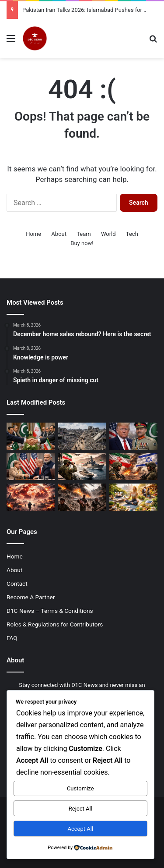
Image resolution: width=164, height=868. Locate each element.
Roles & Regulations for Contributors (55, 624)
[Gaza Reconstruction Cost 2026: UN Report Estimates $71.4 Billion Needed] (82, 436)
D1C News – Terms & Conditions (50, 611)
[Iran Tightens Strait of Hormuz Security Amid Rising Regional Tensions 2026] (82, 467)
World (108, 234)
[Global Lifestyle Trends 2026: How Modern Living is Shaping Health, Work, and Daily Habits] (133, 497)
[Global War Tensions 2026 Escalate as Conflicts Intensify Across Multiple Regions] (31, 497)
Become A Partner (31, 597)
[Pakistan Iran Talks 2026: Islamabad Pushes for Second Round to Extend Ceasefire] (31, 436)
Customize (80, 788)
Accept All (80, 829)
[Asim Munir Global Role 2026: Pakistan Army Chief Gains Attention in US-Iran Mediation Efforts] (133, 436)
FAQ (12, 638)
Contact (17, 583)
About (59, 234)
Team (84, 234)
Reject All (80, 809)
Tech (132, 234)
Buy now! (82, 243)
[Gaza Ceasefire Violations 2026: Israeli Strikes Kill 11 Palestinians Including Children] (82, 497)
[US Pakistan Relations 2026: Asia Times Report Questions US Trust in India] (31, 467)
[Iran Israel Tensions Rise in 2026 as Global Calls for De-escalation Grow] (133, 467)
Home (33, 234)
